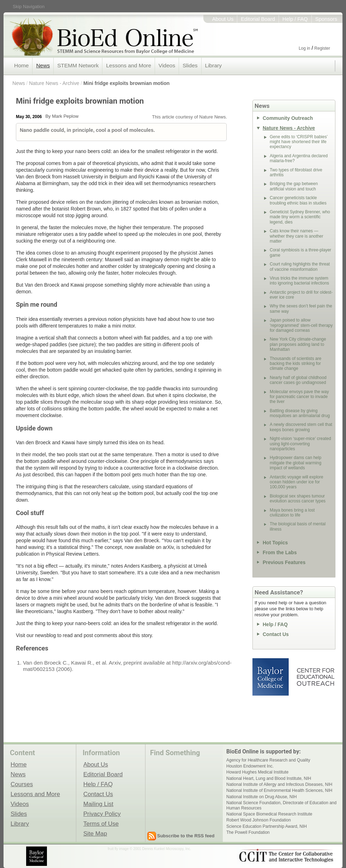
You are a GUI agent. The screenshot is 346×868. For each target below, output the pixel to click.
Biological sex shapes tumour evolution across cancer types (298, 499)
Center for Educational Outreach (315, 677)
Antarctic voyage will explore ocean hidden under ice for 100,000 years (296, 482)
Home (21, 65)
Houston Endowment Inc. (250, 766)
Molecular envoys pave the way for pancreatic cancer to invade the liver (299, 397)
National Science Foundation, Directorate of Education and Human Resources (281, 805)
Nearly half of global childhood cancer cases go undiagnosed (298, 380)
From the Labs (280, 552)
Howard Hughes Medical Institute (257, 772)
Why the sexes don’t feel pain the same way (301, 308)
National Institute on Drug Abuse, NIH (261, 797)
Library (213, 65)
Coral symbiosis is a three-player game (300, 252)
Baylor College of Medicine (271, 677)
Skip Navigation (29, 7)
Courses (22, 784)
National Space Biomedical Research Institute (269, 814)
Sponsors (326, 19)
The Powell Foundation (248, 832)
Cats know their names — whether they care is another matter (296, 236)
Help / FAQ (295, 19)
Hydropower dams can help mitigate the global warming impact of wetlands (296, 463)
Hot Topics (275, 543)
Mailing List (98, 804)
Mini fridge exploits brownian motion (126, 83)
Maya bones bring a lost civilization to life (292, 513)
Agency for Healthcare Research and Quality (268, 760)
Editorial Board (258, 19)
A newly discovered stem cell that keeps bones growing (301, 427)
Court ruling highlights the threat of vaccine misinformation (300, 267)
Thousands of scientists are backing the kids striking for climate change (296, 364)
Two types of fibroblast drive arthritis (296, 172)
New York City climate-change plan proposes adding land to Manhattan (298, 344)
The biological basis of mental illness (298, 526)
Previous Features (284, 562)
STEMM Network (78, 65)
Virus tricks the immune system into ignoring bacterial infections (299, 281)
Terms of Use (101, 824)
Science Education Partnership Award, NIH (267, 826)
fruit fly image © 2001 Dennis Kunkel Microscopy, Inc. (149, 849)
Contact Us (276, 634)
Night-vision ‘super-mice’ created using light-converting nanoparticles (300, 444)
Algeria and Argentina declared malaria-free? (299, 158)
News (43, 65)
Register (322, 48)
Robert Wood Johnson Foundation (259, 820)
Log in (305, 48)
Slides (190, 65)
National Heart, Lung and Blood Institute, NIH (269, 778)
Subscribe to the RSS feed (186, 836)
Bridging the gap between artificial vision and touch (294, 186)
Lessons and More (129, 65)
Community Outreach (288, 118)
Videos (167, 65)
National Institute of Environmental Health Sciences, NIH (279, 790)
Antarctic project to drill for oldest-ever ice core (301, 295)
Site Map (95, 833)
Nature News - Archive (54, 83)
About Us (223, 19)
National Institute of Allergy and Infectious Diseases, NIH (279, 784)
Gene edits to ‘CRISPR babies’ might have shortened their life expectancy (299, 142)
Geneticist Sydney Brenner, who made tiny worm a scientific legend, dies (300, 217)
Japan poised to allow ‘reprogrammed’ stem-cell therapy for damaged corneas (301, 325)
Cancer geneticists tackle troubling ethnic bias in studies (298, 200)
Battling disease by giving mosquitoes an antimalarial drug (300, 413)
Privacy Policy (102, 814)
